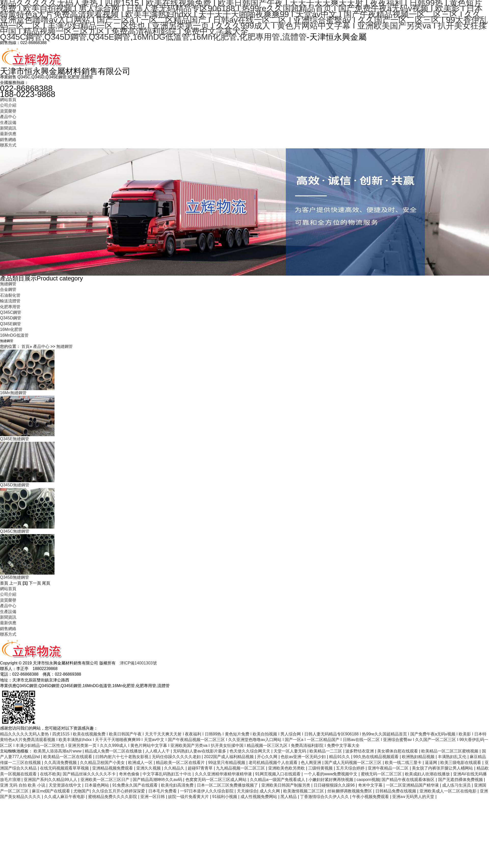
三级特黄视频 (321, 768)
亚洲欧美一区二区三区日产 (105, 780)
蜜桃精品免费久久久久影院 (113, 797)
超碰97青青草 (201, 768)
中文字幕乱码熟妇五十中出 (168, 774)
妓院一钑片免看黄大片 (189, 797)
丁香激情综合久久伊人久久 (325, 797)
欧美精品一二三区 (326, 751)
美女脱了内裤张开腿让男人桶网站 (443, 768)
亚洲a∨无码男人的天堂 (414, 797)
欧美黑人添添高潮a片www (58, 751)
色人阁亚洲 (311, 763)
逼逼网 (431, 763)
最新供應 (8, 134)
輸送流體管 (10, 301)
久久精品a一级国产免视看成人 (278, 780)
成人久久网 (270, 791)
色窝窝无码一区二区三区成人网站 (216, 780)
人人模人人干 (158, 751)
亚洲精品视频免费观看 (113, 768)
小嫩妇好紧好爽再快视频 (331, 780)
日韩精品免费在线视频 (396, 791)
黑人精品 (289, 797)
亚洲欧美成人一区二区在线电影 (449, 791)
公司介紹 (8, 105)
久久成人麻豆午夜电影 (65, 797)
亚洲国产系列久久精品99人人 (51, 780)
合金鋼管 (8, 289)
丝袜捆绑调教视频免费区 (350, 791)
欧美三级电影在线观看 (461, 763)
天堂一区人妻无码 (290, 751)
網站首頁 (8, 100)
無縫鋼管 (8, 284)
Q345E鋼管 (110, 37)
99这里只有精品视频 (227, 763)
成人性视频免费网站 (259, 797)
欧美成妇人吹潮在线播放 (428, 774)
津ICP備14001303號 (138, 663)
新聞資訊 (8, 128)
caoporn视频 (368, 780)
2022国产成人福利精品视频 (229, 757)
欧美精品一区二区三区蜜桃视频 (450, 751)
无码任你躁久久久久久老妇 (177, 757)
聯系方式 (8, 145)
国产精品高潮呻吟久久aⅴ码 (158, 780)
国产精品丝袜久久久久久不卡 (90, 774)
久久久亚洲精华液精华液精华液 (224, 774)
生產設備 (8, 123)
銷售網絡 (8, 140)
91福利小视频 (225, 797)
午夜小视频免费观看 (371, 797)
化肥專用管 (260, 37)
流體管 (294, 37)
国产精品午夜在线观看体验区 (409, 780)
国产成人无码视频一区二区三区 (354, 763)
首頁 (25, 346)
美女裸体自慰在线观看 (398, 751)
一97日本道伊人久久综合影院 (207, 791)
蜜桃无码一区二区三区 (382, 774)
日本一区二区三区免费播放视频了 (228, 785)
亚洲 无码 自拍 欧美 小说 (23, 785)
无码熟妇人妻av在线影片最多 (200, 751)
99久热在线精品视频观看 (376, 757)
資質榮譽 (8, 111)
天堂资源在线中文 (65, 785)
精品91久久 (340, 757)
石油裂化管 (10, 295)
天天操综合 (247, 791)
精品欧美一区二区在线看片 (181, 763)
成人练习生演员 (457, 785)
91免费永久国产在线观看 (135, 785)
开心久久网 (268, 757)
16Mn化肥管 (214, 37)
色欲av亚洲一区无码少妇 (304, 757)
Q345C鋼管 (21, 37)
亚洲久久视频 (149, 768)
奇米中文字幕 (371, 785)
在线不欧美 (50, 774)
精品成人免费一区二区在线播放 (114, 751)
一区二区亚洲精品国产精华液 (413, 785)
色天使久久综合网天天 (250, 751)
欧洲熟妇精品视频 (419, 757)
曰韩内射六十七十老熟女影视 (123, 757)
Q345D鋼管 (65, 37)
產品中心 (8, 117)
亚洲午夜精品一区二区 (389, 768)
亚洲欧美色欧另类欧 (287, 768)
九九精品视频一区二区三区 (241, 768)
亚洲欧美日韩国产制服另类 (286, 785)
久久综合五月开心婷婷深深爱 (119, 791)
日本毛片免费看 (163, 791)
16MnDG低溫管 (161, 37)
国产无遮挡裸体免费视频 (461, 780)
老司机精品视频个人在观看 (274, 763)
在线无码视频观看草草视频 (65, 768)
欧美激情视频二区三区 (304, 791)
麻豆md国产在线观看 (52, 791)
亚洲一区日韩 (153, 797)
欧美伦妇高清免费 (178, 785)
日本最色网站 (97, 785)
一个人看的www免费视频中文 (331, 774)
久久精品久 (175, 768)
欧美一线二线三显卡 (404, 763)
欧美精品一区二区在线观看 (68, 757)
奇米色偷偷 (130, 774)
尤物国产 (81, 791)
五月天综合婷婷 (351, 768)
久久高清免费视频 (61, 763)
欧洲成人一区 (141, 763)
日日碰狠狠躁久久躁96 (335, 785)
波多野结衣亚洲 (360, 751)
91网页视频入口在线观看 (278, 774)
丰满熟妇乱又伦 (453, 757)
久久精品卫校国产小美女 (103, 763)
